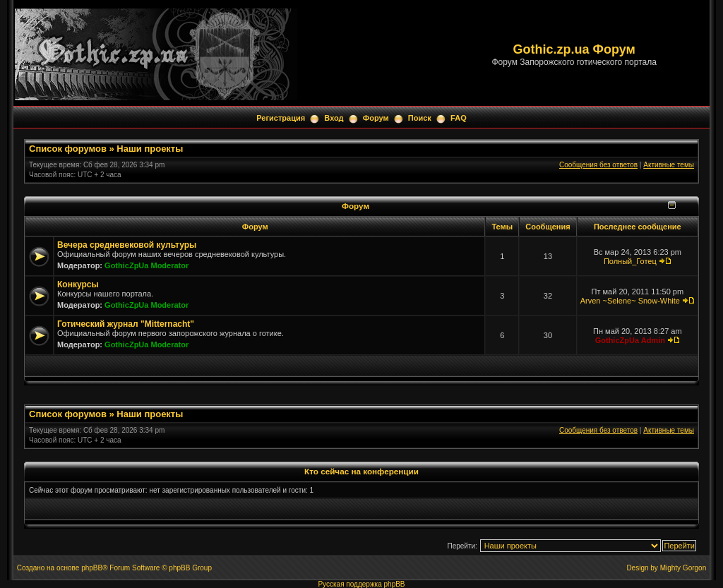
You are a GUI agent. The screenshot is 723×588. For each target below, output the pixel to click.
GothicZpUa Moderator (147, 265)
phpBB (92, 568)
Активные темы (669, 165)
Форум (376, 118)
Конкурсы (78, 284)
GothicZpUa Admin (630, 340)
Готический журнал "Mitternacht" (126, 324)
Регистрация (281, 118)
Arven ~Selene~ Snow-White (630, 301)
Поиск (420, 118)
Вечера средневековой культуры (127, 245)
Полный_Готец (630, 261)
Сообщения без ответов (598, 165)
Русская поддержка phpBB (361, 584)
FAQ (459, 118)
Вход (334, 118)
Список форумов (68, 149)
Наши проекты (150, 149)
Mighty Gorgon (683, 568)
